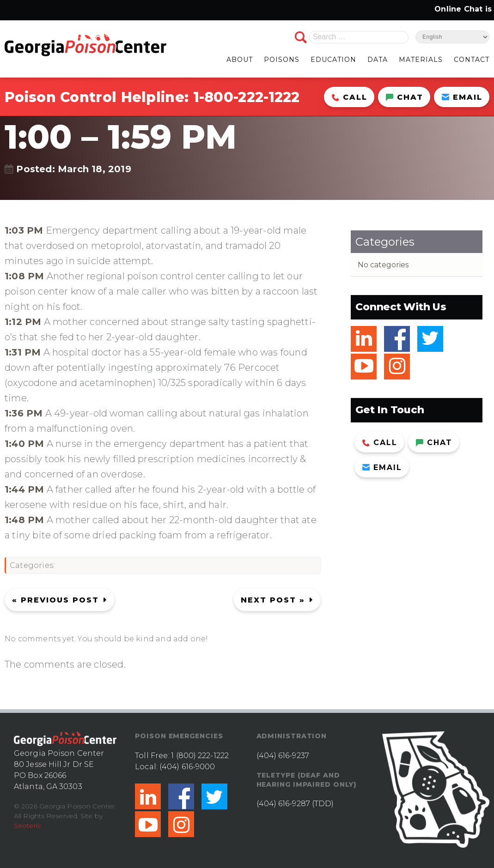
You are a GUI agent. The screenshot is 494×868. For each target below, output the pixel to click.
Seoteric (27, 826)
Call (350, 97)
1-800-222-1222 (247, 97)
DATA (378, 60)
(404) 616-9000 (187, 767)
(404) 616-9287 (283, 804)
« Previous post (55, 600)
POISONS (282, 60)
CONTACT (472, 60)
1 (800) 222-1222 (200, 756)
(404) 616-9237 (283, 756)
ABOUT (240, 60)
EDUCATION (333, 60)
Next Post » (273, 600)
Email (462, 97)
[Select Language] (452, 37)
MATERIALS (421, 60)
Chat (405, 97)
